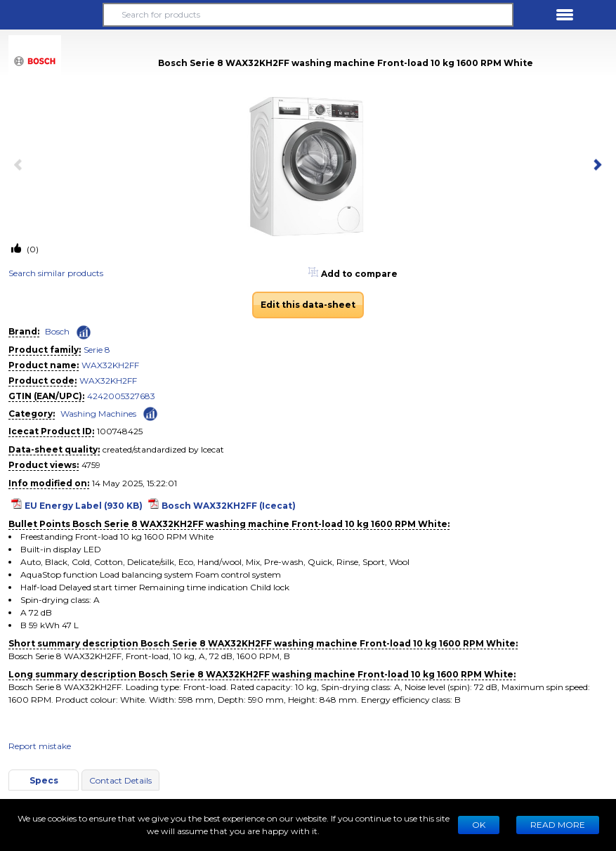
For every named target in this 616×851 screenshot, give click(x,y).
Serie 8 (97, 350)
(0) (32, 249)
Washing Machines (98, 414)
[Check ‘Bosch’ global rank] (84, 332)
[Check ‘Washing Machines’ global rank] (150, 413)
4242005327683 (121, 396)
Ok (479, 825)
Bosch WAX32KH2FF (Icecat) (229, 506)
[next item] (595, 166)
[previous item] (21, 166)
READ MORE (558, 825)
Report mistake (40, 746)
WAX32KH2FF (110, 365)
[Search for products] (308, 15)
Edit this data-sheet (308, 305)
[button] (51, 15)
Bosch (57, 331)
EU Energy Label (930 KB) (84, 506)
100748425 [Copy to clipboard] (120, 431)
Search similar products (56, 273)
